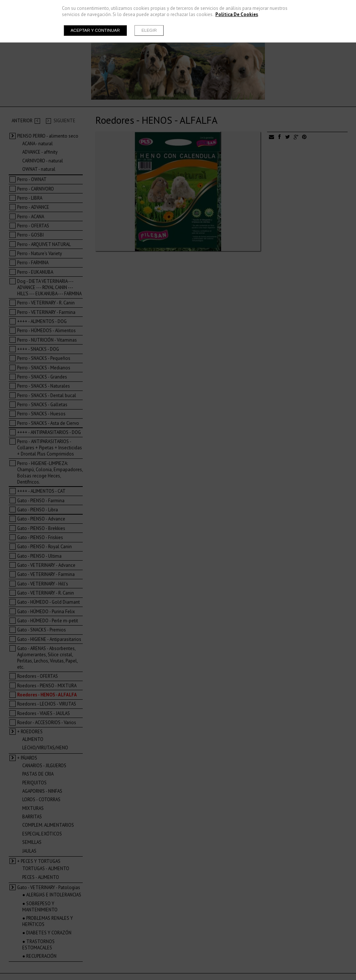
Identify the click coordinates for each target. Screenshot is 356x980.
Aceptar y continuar (95, 30)
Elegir (149, 30)
